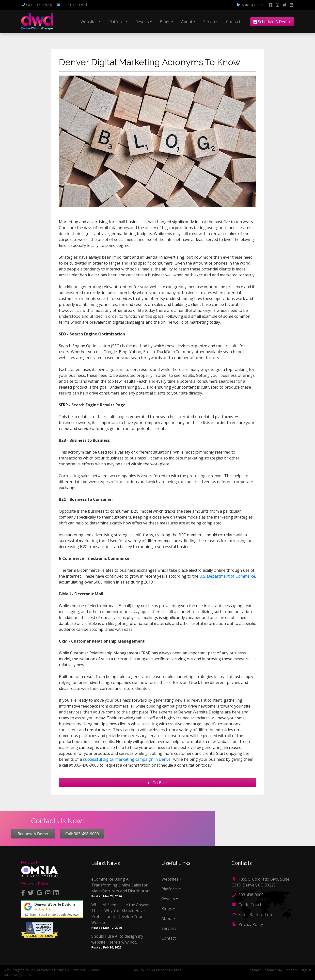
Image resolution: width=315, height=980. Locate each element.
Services (211, 22)
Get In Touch (247, 905)
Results (142, 22)
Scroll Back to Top (252, 915)
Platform (116, 22)
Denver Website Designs (48, 970)
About (187, 22)
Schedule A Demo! (272, 22)
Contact (233, 22)
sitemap (256, 970)
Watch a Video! (250, 5)
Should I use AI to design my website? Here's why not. (117, 939)
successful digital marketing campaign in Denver (128, 759)
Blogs (165, 22)
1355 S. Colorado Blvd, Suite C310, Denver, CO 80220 (260, 882)
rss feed (292, 970)
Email (72, 5)
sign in (306, 970)
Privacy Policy (247, 924)
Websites (89, 22)
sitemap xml (274, 970)
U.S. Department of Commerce (227, 576)
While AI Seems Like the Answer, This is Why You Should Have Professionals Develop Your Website (121, 914)
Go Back (158, 783)
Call (37, 5)
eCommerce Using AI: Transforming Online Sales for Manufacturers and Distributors (121, 885)
